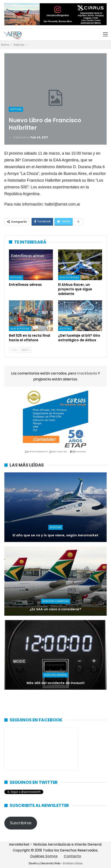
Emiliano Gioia (73, 863)
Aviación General (55, 675)
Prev (14, 350)
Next (26, 350)
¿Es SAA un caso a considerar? (55, 609)
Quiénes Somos (44, 856)
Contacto (72, 856)
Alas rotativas (69, 278)
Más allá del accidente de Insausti (55, 683)
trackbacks (88, 373)
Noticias (16, 109)
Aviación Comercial (56, 601)
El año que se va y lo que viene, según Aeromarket (55, 535)
